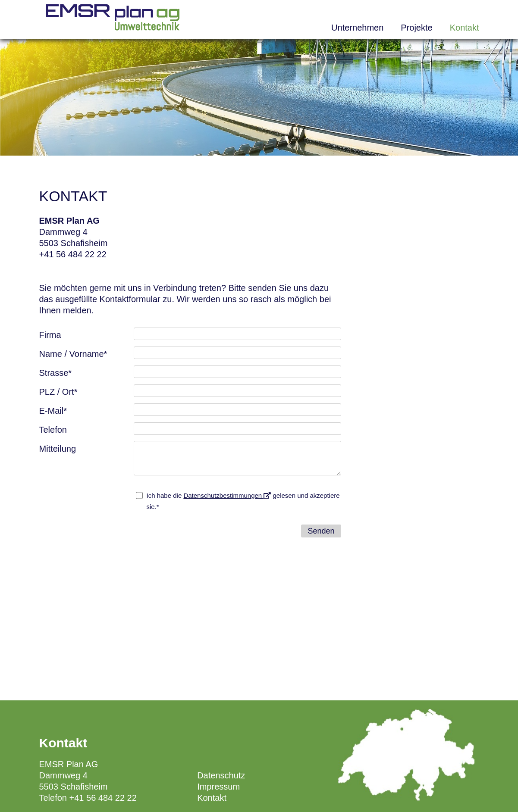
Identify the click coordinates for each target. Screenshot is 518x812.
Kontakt (465, 28)
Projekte (416, 28)
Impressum (218, 787)
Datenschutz (221, 775)
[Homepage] (113, 28)
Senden (321, 531)
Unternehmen (357, 28)
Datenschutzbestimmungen (227, 495)
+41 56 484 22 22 (73, 254)
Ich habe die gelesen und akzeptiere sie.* (243, 501)
